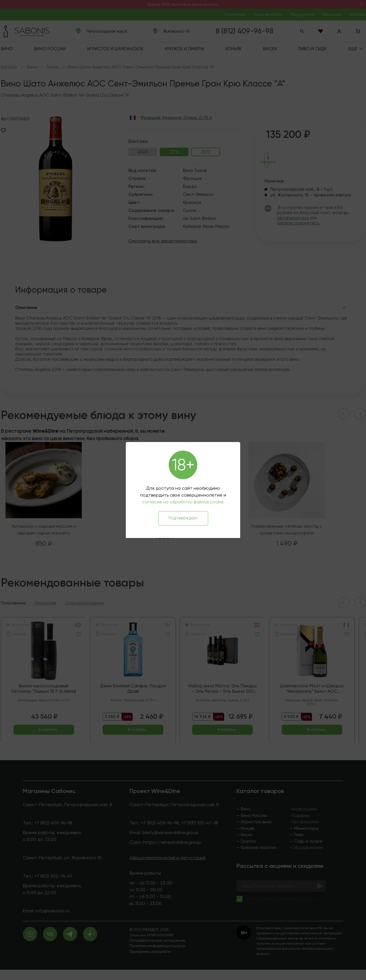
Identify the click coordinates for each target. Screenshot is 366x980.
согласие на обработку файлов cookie (183, 502)
